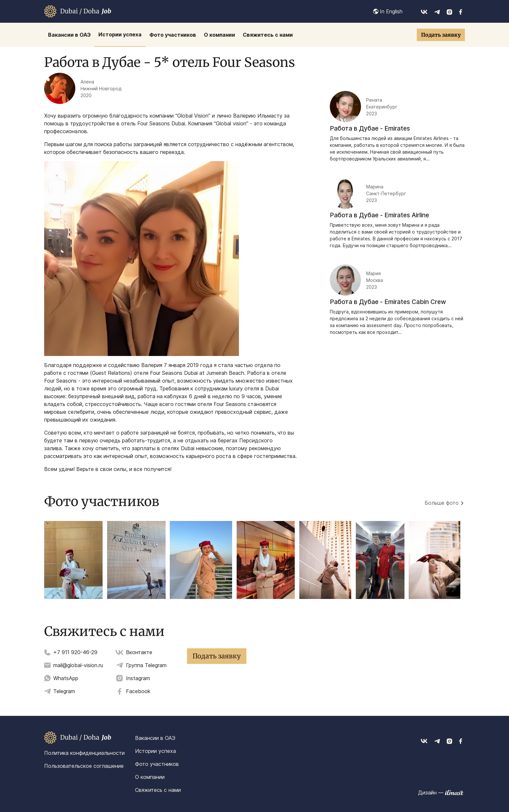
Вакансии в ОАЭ (155, 738)
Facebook (138, 691)
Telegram (64, 691)
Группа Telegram (146, 665)
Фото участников (157, 764)
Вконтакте (139, 652)
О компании (150, 777)
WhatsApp (66, 678)
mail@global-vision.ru (78, 665)
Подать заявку (441, 35)
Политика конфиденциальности (84, 753)
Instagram (138, 678)
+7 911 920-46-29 (75, 652)
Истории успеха (155, 751)
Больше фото (442, 503)
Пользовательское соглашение (84, 766)
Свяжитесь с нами (158, 790)
